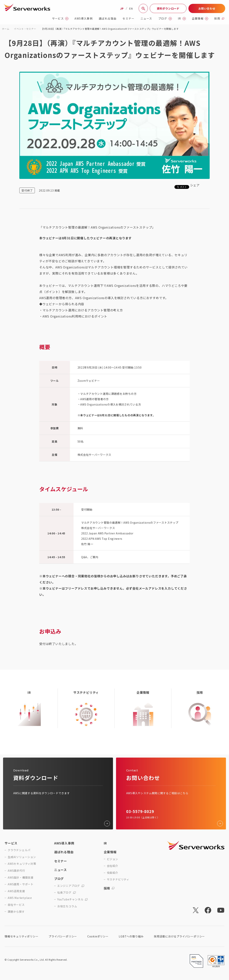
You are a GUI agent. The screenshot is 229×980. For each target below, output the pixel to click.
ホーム (6, 29)
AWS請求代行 (16, 871)
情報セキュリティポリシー (22, 936)
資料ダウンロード (168, 8)
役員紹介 (112, 873)
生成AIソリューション (22, 857)
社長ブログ (67, 892)
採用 (219, 19)
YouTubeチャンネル (73, 899)
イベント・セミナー (25, 29)
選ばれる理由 (108, 19)
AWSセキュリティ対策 (22, 864)
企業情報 (200, 19)
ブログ (165, 19)
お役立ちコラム (67, 906)
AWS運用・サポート (21, 884)
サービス (60, 19)
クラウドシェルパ (19, 850)
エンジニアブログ (71, 886)
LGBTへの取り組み (131, 936)
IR (182, 19)
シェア (195, 185)
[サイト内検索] (143, 8)
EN (131, 8)
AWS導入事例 (84, 19)
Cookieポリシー (98, 936)
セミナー (128, 19)
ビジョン (112, 859)
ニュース (146, 19)
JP (122, 8)
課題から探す (16, 912)
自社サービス (16, 905)
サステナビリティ (118, 879)
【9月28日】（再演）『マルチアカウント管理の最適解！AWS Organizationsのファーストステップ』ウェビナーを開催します (110, 29)
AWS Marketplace (20, 898)
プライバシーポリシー (63, 936)
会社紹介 (112, 866)
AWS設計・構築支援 (21, 878)
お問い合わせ (207, 8)
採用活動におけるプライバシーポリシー (179, 936)
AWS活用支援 (16, 891)
